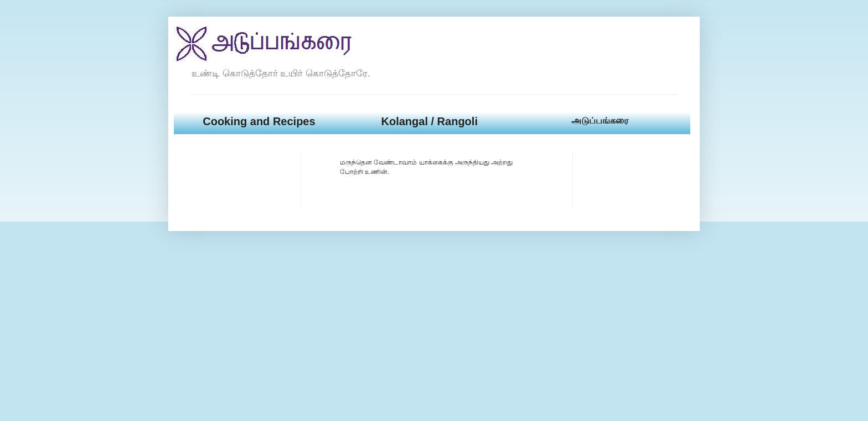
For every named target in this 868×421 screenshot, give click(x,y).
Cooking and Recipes (259, 121)
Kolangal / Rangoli (429, 121)
